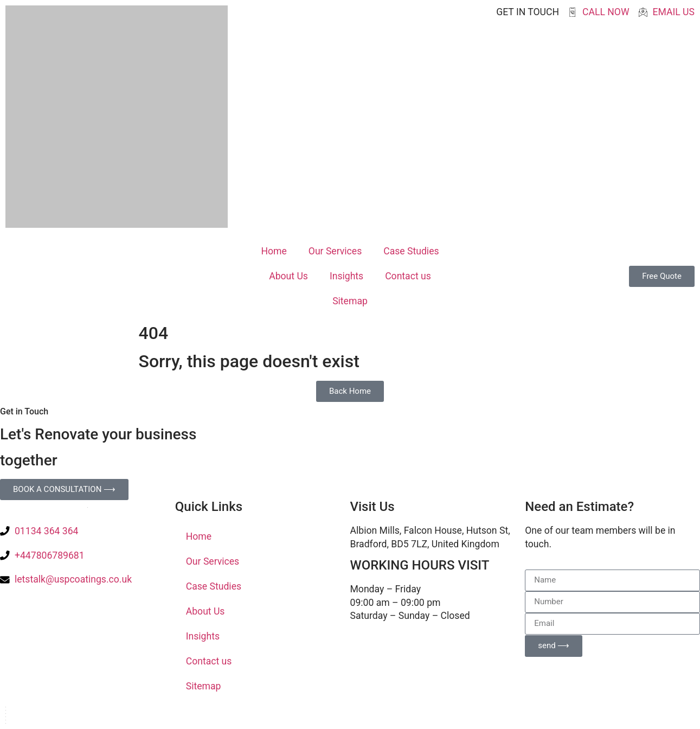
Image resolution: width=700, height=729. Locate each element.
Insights (346, 276)
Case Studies (411, 251)
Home (274, 251)
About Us (288, 276)
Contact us (408, 276)
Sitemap (350, 301)
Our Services (335, 251)
